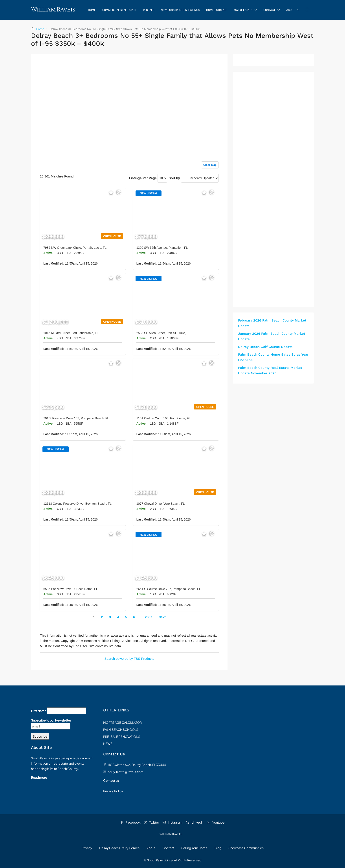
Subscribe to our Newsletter (51, 720)
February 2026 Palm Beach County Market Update (272, 323)
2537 (148, 617)
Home (92, 10)
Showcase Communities (246, 848)
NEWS (108, 744)
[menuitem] (307, 10)
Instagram (173, 822)
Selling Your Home (194, 848)
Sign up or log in (206, 66)
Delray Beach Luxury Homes (119, 848)
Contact (269, 10)
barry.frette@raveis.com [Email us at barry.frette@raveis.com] (126, 772)
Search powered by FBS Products (129, 659)
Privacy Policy (113, 791)
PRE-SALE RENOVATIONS (122, 736)
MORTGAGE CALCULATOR (122, 722)
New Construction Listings (180, 10)
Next (162, 617)
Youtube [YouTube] (216, 822)
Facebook (130, 822)
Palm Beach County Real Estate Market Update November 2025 (270, 370)
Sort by (174, 178)
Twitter (152, 822)
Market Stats (243, 10)
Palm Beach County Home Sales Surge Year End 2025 (273, 357)
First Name (39, 711)
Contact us (111, 780)
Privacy (87, 848)
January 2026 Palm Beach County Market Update (272, 336)
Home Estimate (217, 10)
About (291, 10)
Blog (218, 848)
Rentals (149, 10)
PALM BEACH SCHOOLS (121, 729)
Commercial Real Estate (119, 10)
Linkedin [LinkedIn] (195, 822)
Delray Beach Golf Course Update (265, 347)
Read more (39, 777)
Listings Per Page (143, 178)
